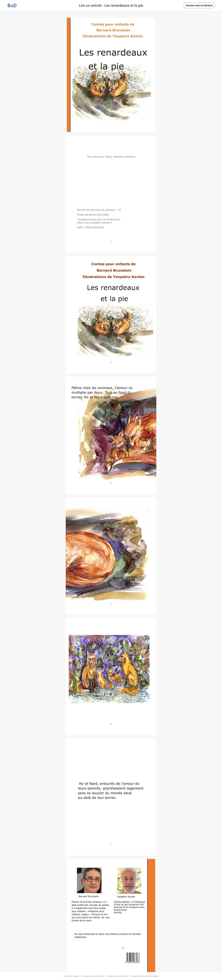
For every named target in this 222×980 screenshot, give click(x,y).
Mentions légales (71, 976)
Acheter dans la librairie (199, 5)
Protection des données (93, 976)
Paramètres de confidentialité (145, 976)
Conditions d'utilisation (118, 976)
